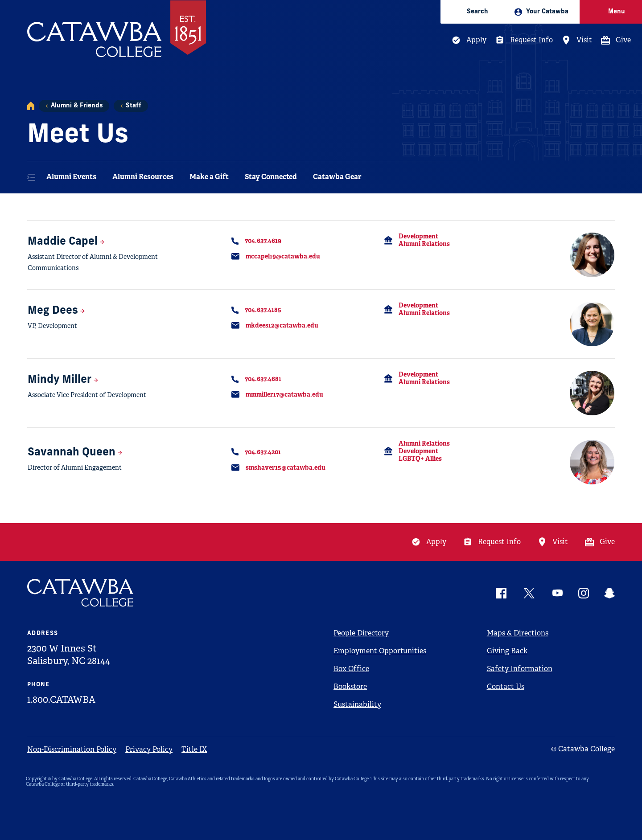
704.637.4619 (263, 241)
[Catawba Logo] (81, 593)
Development (418, 236)
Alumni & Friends (77, 106)
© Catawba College (583, 749)
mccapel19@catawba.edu (283, 256)
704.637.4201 (263, 452)
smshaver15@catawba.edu (286, 467)
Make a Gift (209, 177)
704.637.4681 (263, 379)
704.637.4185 (263, 310)
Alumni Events (71, 177)
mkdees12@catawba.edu (282, 325)
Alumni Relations (424, 244)
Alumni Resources (143, 177)
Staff (134, 106)
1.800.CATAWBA (61, 700)
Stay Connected (271, 177)
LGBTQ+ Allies (420, 459)
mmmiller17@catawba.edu (284, 394)
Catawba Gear (337, 177)
